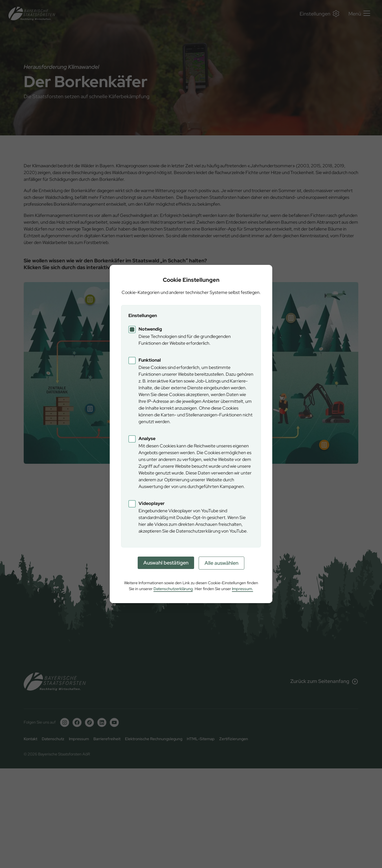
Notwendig (150, 329)
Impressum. (242, 589)
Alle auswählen (221, 563)
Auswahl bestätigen (166, 563)
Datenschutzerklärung (173, 589)
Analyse (147, 439)
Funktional (150, 360)
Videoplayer (152, 503)
